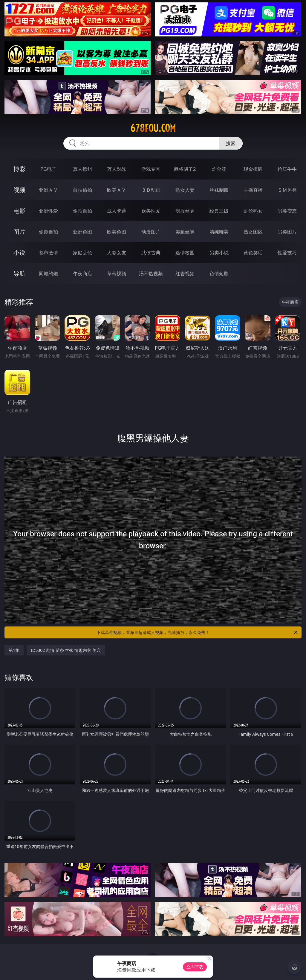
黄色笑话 (253, 253)
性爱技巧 (287, 253)
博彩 (19, 169)
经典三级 (219, 211)
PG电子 (48, 169)
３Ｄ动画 (151, 190)
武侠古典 (151, 253)
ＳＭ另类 (287, 190)
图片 (19, 232)
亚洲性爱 (48, 211)
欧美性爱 (151, 211)
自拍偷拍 (82, 190)
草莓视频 (117, 274)
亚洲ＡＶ (48, 190)
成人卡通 (117, 211)
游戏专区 (151, 169)
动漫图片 (151, 232)
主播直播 (253, 190)
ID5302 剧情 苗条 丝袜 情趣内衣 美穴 (66, 650)
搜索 (231, 143)
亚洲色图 (82, 232)
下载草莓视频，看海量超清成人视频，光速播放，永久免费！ (198, 632)
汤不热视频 (151, 274)
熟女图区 (253, 232)
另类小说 (219, 253)
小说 (19, 252)
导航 (19, 273)
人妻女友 (117, 253)
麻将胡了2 (185, 169)
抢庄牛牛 (287, 169)
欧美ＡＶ (117, 190)
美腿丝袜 (185, 232)
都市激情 (48, 253)
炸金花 (219, 169)
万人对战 (117, 169)
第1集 (14, 650)
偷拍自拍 (82, 211)
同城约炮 (48, 274)
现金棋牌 (253, 169)
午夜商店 (82, 274)
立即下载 (195, 967)
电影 (19, 211)
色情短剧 (219, 274)
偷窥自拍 (48, 232)
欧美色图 (117, 232)
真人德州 (82, 169)
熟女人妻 (185, 190)
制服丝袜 (185, 211)
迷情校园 (185, 253)
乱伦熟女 (253, 211)
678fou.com (153, 128)
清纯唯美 (219, 232)
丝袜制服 (219, 190)
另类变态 (287, 211)
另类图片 (287, 232)
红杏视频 (185, 274)
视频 (19, 190)
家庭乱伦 (82, 253)
